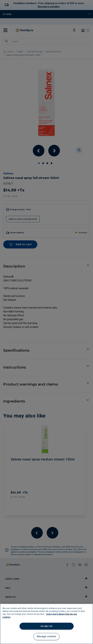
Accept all (47, 626)
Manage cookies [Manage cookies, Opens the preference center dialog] (46, 636)
